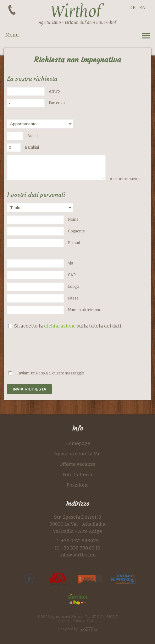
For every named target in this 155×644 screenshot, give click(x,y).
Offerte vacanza (77, 464)
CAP (72, 275)
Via (71, 263)
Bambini (32, 147)
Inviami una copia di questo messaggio (51, 373)
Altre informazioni (126, 179)
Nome (73, 219)
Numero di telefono (85, 310)
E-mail (74, 243)
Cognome (76, 231)
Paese (73, 298)
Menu (12, 35)
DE (132, 8)
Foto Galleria (78, 475)
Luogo (73, 287)
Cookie (92, 621)
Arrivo (54, 91)
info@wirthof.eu (78, 555)
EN (143, 8)
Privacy (78, 621)
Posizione (78, 485)
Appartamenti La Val (77, 454)
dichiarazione (60, 326)
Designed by (68, 629)
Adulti (33, 136)
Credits (64, 621)
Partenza (57, 103)
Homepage (78, 443)
